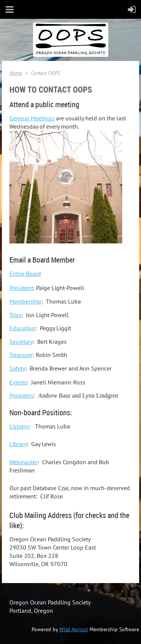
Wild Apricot (74, 629)
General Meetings (32, 118)
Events (18, 382)
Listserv (19, 426)
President (21, 288)
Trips (15, 315)
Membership (25, 301)
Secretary (21, 342)
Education (22, 328)
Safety (17, 368)
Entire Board (25, 273)
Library (18, 444)
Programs (21, 395)
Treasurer (21, 355)
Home (16, 73)
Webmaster (23, 462)
